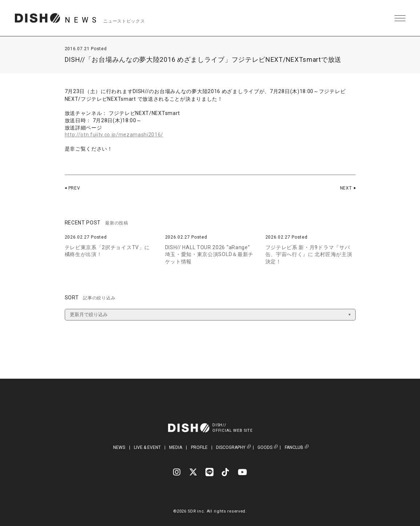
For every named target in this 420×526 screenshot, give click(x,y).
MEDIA (176, 447)
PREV (74, 188)
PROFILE (199, 447)
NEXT (346, 188)
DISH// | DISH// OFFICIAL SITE (38, 18)
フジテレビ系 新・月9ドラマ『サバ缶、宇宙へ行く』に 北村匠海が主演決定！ (309, 254)
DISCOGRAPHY (231, 448)
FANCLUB (294, 448)
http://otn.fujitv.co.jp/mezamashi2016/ (114, 135)
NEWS (119, 447)
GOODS (265, 448)
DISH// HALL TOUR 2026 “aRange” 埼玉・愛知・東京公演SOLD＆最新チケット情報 (209, 254)
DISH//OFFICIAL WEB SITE (233, 428)
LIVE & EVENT (147, 447)
